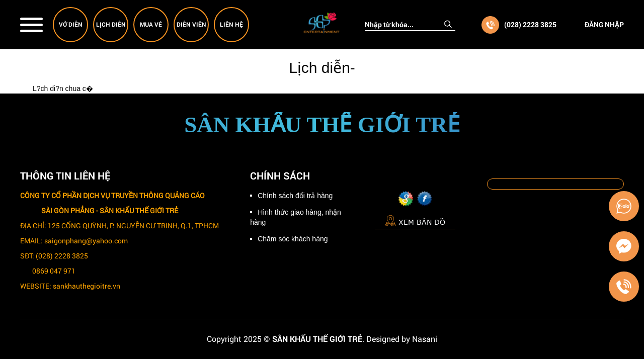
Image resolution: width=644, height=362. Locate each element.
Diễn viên (191, 24)
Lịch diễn (111, 24)
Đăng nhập (604, 24)
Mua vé (151, 24)
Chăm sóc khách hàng (293, 239)
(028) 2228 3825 (530, 24)
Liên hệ (231, 24)
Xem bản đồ (415, 220)
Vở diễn (71, 24)
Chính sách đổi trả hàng (295, 196)
